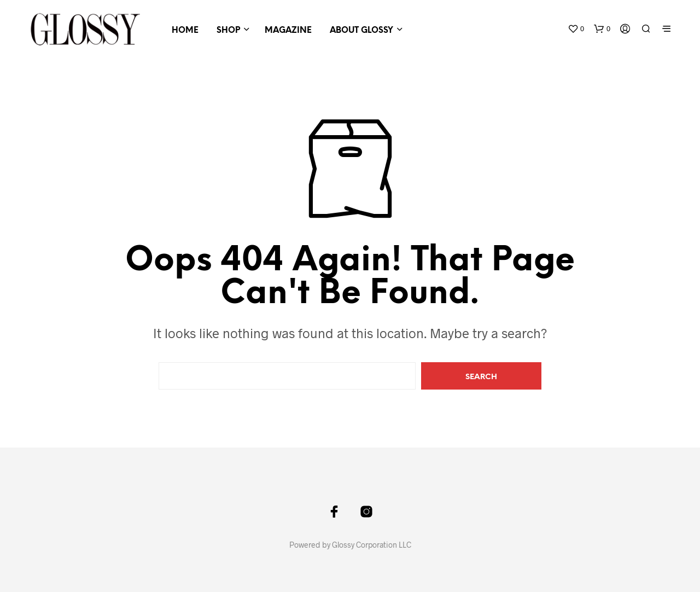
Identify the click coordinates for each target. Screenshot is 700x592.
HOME (185, 31)
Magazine (288, 31)
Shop (228, 31)
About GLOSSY (361, 31)
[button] (576, 29)
